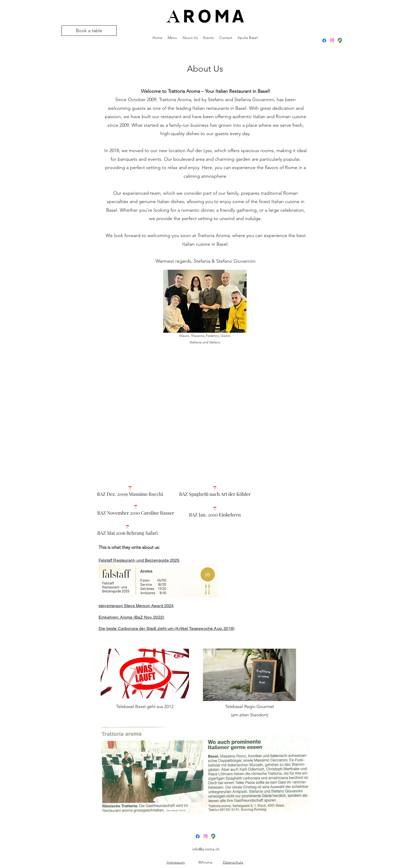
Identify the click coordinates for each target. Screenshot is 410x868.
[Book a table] (89, 31)
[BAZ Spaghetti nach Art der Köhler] (215, 493)
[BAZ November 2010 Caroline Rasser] (136, 512)
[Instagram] (332, 41)
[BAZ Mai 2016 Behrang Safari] (127, 532)
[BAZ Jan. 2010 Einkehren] (215, 513)
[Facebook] (324, 41)
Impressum (176, 862)
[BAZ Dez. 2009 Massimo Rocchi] (130, 493)
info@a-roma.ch (206, 849)
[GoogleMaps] (340, 41)
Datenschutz (233, 862)
